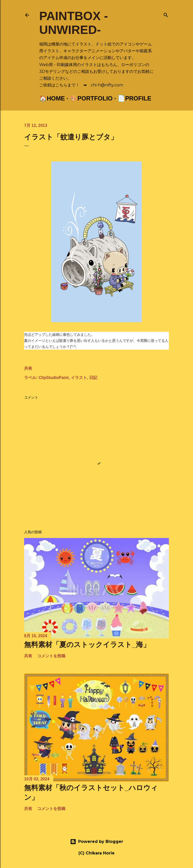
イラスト (79, 378)
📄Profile (134, 98)
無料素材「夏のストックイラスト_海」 (87, 645)
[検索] (166, 14)
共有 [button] (28, 368)
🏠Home (52, 98)
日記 (93, 378)
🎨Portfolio (91, 98)
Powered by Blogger (97, 842)
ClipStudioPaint (54, 378)
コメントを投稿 (51, 656)
